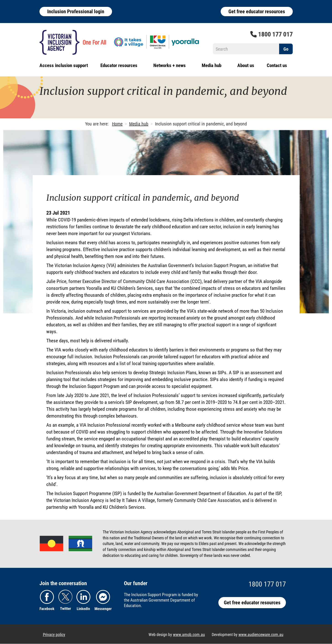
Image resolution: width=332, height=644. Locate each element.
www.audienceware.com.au (261, 635)
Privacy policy (54, 635)
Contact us (277, 65)
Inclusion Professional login (76, 12)
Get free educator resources (257, 12)
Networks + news (170, 65)
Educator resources (119, 65)
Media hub (212, 65)
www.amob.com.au (189, 635)
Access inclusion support (64, 65)
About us (246, 65)
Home (117, 124)
